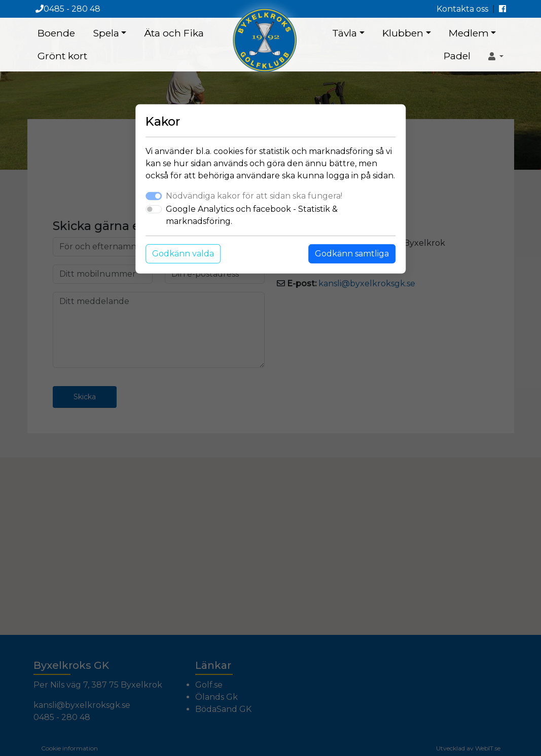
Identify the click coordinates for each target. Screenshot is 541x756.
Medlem (469, 33)
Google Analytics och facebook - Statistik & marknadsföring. (252, 215)
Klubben (403, 33)
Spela (106, 33)
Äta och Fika (174, 33)
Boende (56, 33)
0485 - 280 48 (68, 9)
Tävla (345, 33)
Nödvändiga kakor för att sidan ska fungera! (254, 196)
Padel (457, 56)
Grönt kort (62, 56)
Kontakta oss (462, 9)
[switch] (154, 209)
